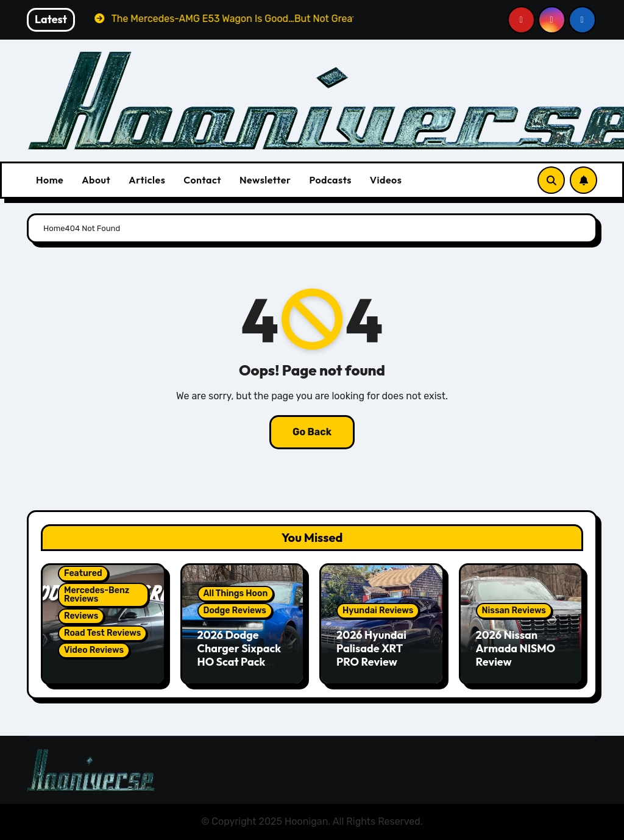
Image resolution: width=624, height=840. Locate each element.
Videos (386, 180)
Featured (83, 573)
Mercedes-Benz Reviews (97, 595)
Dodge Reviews (235, 610)
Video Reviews (94, 650)
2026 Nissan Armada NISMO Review (516, 648)
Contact (202, 180)
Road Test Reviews (102, 633)
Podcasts (330, 180)
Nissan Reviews (514, 610)
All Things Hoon (236, 593)
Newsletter (265, 180)
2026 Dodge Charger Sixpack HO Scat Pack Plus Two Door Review (239, 661)
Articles (147, 180)
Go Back (312, 432)
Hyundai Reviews (378, 610)
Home (50, 180)
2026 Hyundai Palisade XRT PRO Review (371, 648)
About (96, 180)
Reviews (81, 616)
